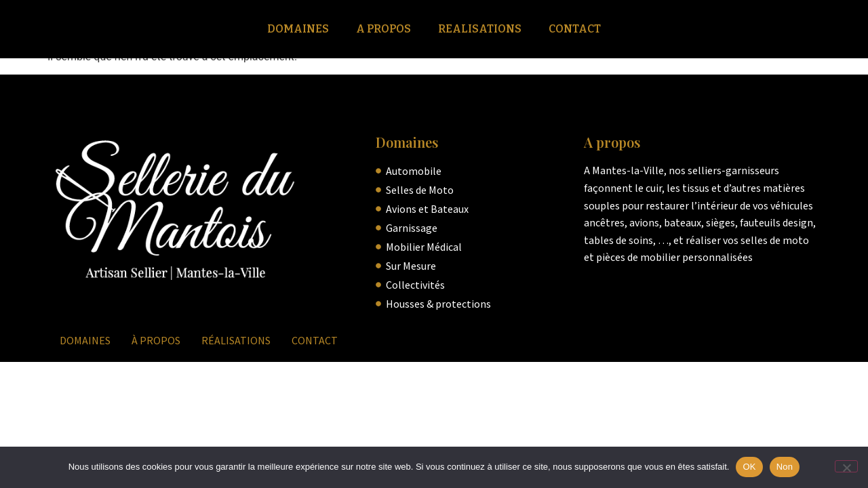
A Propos (383, 29)
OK (749, 467)
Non (785, 467)
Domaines (298, 29)
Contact (575, 29)
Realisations (480, 29)
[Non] (846, 466)
